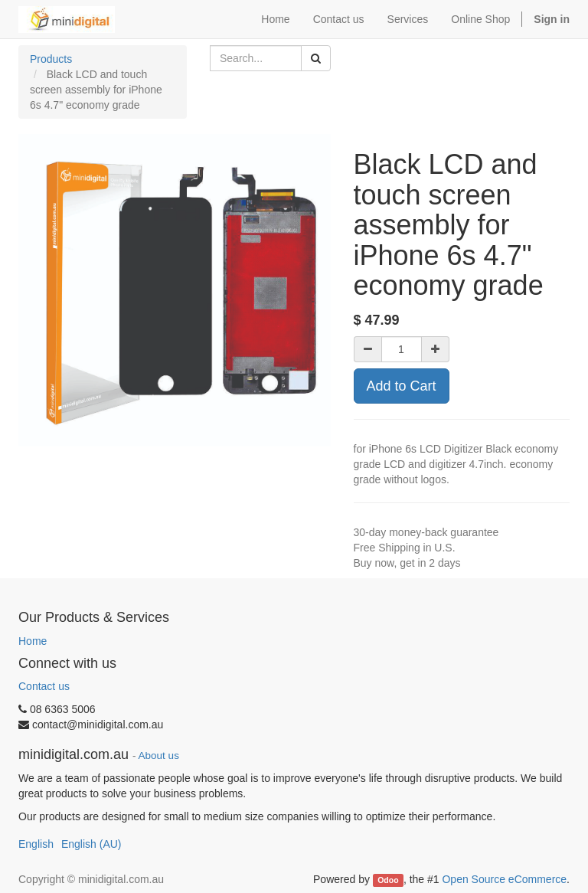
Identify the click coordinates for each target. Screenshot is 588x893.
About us (159, 756)
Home (33, 641)
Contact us (44, 686)
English (36, 844)
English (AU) (91, 844)
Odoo (388, 880)
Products (51, 59)
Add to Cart (402, 386)
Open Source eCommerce (504, 879)
